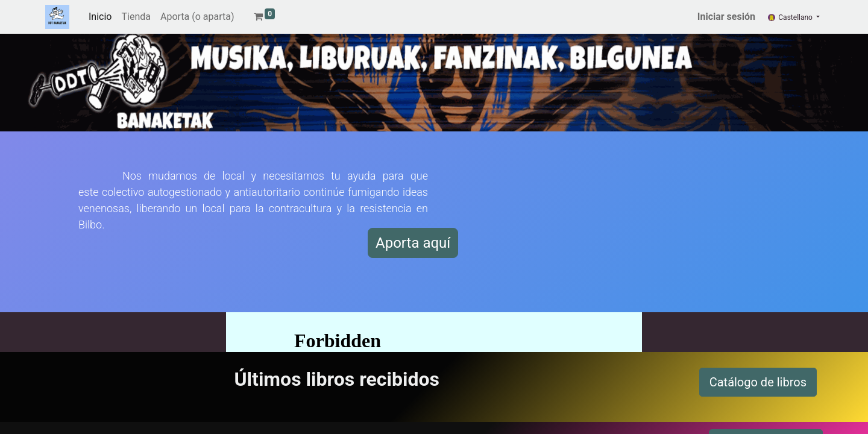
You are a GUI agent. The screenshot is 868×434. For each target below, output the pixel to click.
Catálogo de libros (758, 382)
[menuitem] (100, 17)
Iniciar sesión (726, 17)
